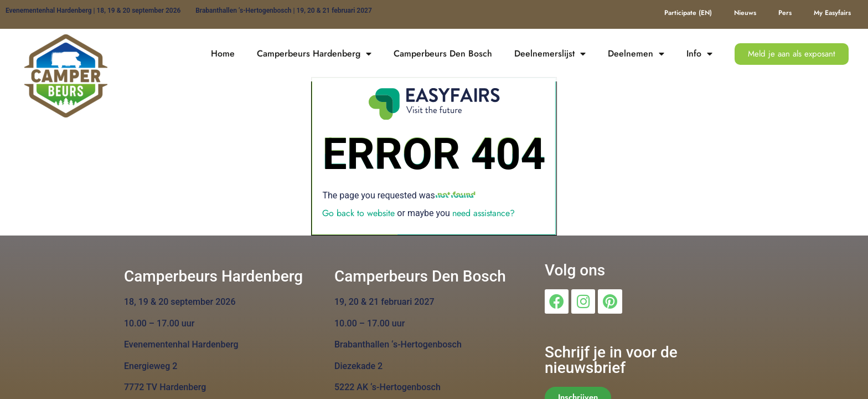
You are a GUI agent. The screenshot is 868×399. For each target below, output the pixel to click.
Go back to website (358, 213)
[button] (792, 54)
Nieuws (745, 13)
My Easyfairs (832, 13)
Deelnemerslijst (550, 54)
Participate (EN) (688, 13)
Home (223, 53)
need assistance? (484, 213)
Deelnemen (636, 54)
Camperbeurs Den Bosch (443, 53)
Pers (785, 13)
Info (699, 54)
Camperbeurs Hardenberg (314, 54)
